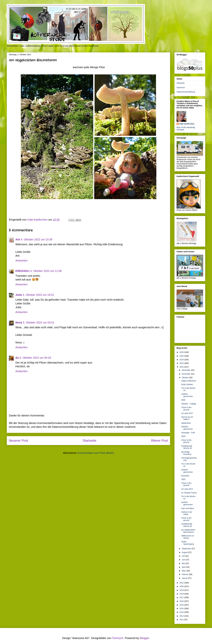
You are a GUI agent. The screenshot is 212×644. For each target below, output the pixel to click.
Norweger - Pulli (188, 433)
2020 (182, 586)
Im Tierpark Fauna (189, 493)
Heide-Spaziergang (188, 543)
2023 (182, 363)
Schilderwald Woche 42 (187, 447)
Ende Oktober (187, 384)
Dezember (186, 370)
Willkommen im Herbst (188, 537)
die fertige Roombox (186, 453)
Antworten (21, 261)
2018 (182, 594)
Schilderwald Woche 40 (187, 525)
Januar (185, 578)
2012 (182, 616)
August (185, 552)
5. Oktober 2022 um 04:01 (39, 322)
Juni (184, 560)
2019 (182, 590)
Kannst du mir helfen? (187, 418)
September (187, 549)
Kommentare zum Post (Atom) (96, 453)
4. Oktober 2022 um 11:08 (46, 271)
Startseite (89, 441)
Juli (183, 556)
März (184, 571)
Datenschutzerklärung (186, 92)
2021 (182, 583)
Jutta (19, 295)
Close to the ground (186, 409)
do (17, 358)
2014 (182, 608)
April (184, 567)
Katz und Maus (188, 508)
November (186, 374)
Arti (18, 239)
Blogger (144, 638)
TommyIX (118, 638)
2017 (182, 597)
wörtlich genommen (187, 395)
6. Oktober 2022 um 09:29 (35, 358)
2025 (182, 356)
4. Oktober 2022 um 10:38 (37, 239)
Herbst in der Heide (187, 513)
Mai (183, 563)
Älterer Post (159, 441)
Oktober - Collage (189, 404)
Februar (185, 574)
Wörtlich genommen (187, 428)
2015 (182, 605)
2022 (182, 367)
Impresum (181, 87)
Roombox (185, 476)
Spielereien (186, 423)
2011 (182, 620)
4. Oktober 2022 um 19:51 (38, 295)
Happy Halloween (189, 381)
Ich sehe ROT (187, 413)
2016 (182, 601)
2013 (182, 612)
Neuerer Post (18, 441)
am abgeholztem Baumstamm (188, 531)
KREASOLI (22, 271)
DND (183, 400)
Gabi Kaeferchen (187, 124)
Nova (19, 322)
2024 (182, 360)
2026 (182, 352)
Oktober (185, 378)
